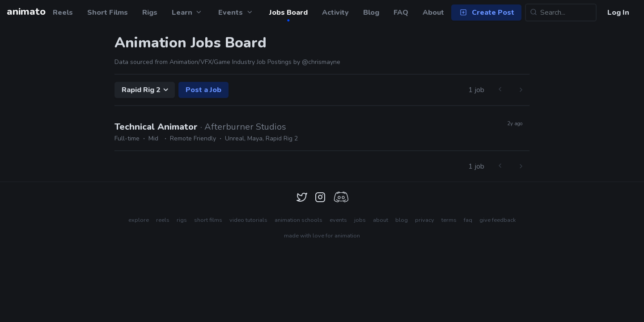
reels (163, 220)
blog (402, 220)
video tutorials (248, 220)
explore (139, 220)
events (338, 220)
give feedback (498, 220)
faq (468, 220)
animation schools (299, 220)
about (381, 220)
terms (449, 220)
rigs (182, 220)
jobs (360, 220)
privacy (425, 220)
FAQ (401, 13)
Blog (371, 13)
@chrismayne (321, 62)
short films (208, 220)
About (433, 13)
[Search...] (561, 13)
